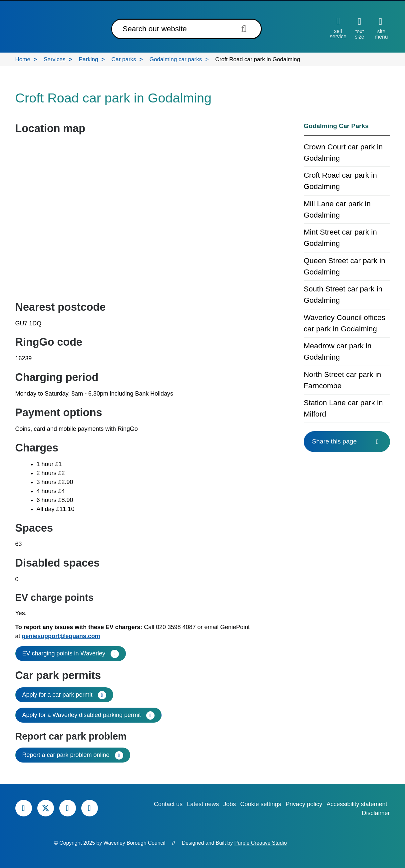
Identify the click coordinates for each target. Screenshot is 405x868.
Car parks (124, 59)
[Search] (172, 29)
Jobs (229, 804)
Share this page (347, 441)
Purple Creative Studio (261, 843)
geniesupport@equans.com (61, 636)
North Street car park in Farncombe (343, 380)
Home (23, 59)
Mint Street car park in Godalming (340, 238)
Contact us (168, 804)
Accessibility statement (357, 804)
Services (55, 59)
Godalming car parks (176, 59)
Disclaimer (376, 813)
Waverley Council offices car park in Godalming (345, 323)
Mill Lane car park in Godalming (337, 209)
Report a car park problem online (66, 755)
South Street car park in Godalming (343, 295)
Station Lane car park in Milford (343, 408)
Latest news (203, 804)
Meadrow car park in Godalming (338, 351)
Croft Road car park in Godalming (340, 181)
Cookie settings (261, 804)
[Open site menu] (381, 28)
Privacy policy (304, 804)
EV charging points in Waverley (64, 653)
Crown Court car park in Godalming (343, 153)
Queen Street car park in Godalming (345, 266)
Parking (89, 59)
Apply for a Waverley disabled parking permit (82, 715)
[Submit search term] (246, 28)
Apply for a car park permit (57, 695)
